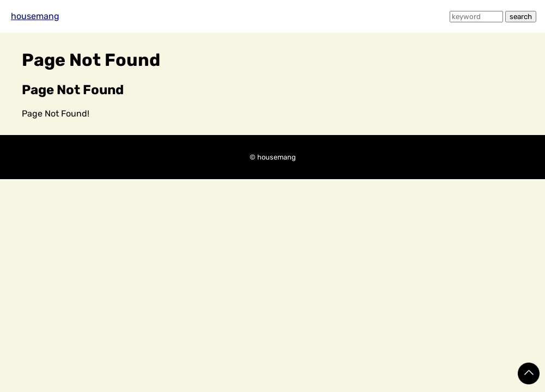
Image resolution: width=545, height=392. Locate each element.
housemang (35, 16)
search (521, 17)
